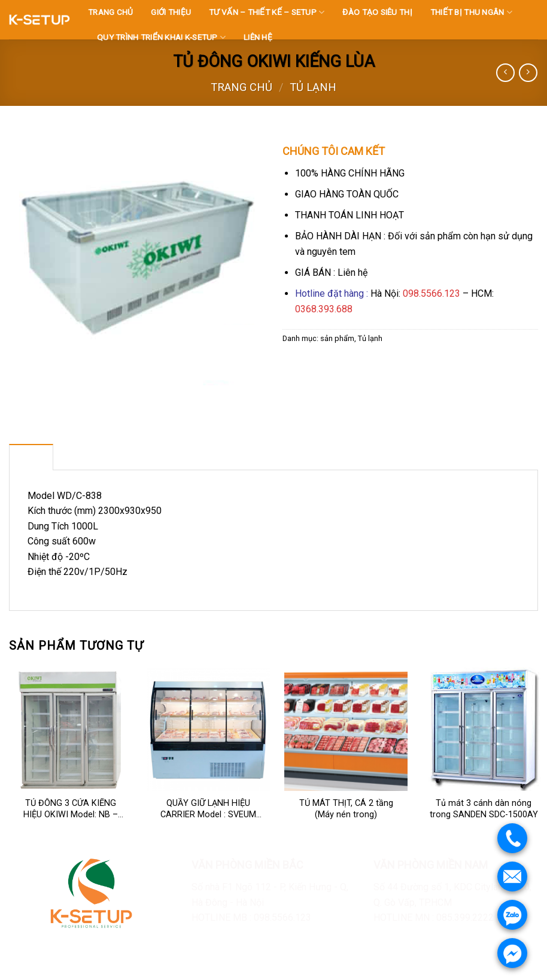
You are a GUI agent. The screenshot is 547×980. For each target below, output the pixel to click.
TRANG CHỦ (110, 12)
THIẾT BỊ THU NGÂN (471, 12)
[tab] (31, 457)
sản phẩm (337, 338)
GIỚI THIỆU (171, 12)
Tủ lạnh (313, 87)
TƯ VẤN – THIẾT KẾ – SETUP (267, 12)
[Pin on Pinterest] (358, 366)
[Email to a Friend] (337, 366)
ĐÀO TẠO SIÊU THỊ (377, 12)
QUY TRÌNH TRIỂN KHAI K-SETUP (161, 37)
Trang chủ (241, 87)
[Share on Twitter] (315, 366)
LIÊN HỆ (258, 37)
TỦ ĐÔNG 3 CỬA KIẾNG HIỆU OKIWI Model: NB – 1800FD (71, 809)
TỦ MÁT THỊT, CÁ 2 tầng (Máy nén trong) (346, 809)
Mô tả (31, 457)
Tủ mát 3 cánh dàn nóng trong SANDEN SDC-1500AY (484, 809)
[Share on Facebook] (294, 366)
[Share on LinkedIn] (380, 366)
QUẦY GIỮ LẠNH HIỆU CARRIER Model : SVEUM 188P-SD (208, 809)
